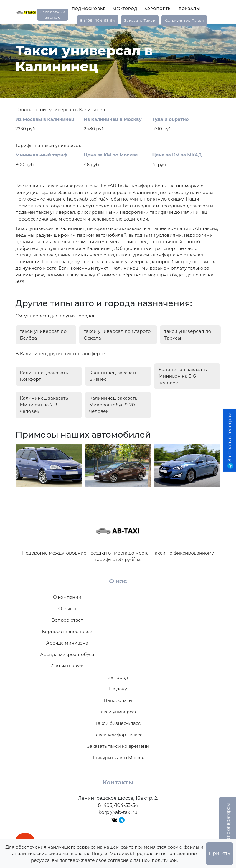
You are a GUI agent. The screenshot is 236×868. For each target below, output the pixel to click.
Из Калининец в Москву (113, 119)
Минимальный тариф (42, 155)
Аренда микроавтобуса (67, 654)
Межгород (125, 9)
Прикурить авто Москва (118, 758)
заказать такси (140, 20)
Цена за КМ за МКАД (177, 155)
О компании (67, 597)
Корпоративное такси (67, 631)
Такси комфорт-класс (118, 735)
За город (118, 677)
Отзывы (67, 609)
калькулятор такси (184, 20)
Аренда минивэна (67, 643)
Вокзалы (190, 9)
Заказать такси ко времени (118, 746)
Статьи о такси (67, 666)
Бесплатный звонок (53, 15)
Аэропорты (158, 9)
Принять (220, 853)
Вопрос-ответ (67, 620)
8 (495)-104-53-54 (98, 20)
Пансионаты (118, 700)
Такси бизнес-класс (118, 723)
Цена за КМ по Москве (111, 155)
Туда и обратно (171, 119)
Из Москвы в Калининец (45, 119)
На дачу (118, 689)
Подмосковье (89, 9)
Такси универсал (118, 712)
